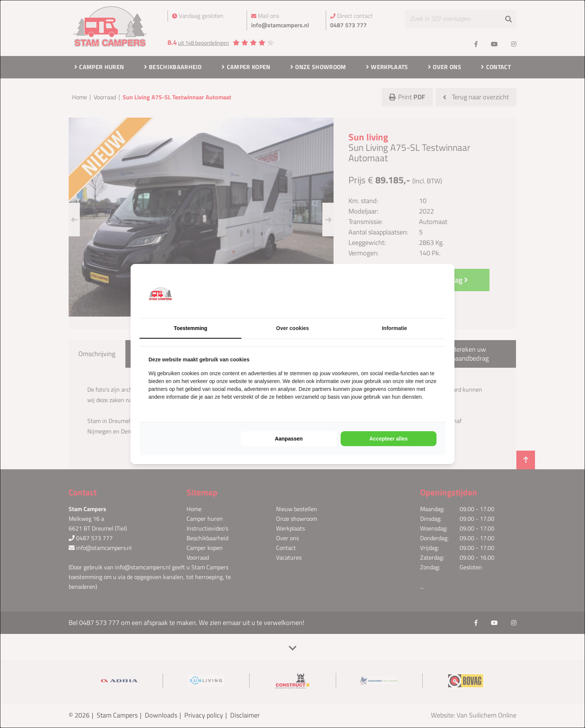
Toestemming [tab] (191, 328)
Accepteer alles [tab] (389, 439)
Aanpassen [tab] (289, 439)
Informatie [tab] (394, 328)
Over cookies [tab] (292, 328)
